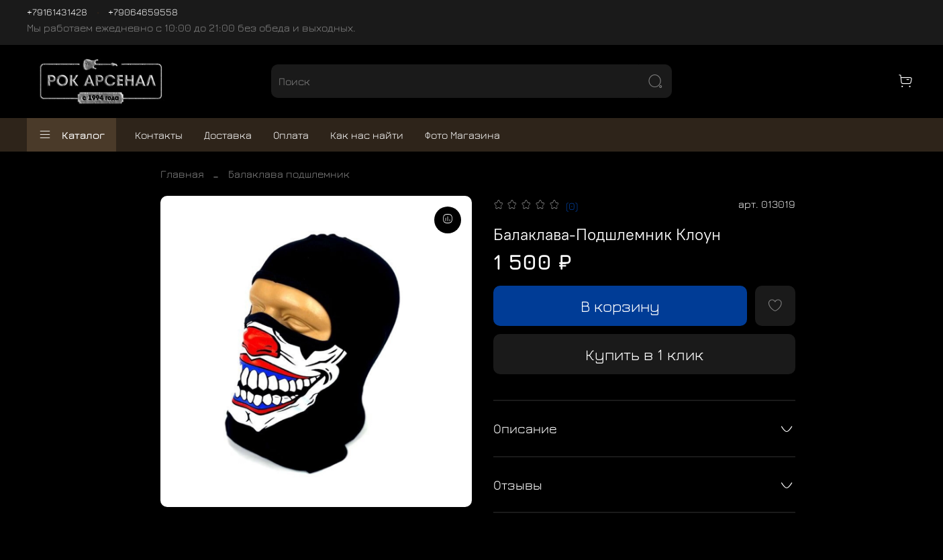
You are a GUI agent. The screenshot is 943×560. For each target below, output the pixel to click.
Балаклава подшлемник (289, 174)
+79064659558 (143, 12)
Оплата (291, 135)
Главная (182, 174)
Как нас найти (367, 135)
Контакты (159, 135)
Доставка (228, 135)
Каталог (71, 135)
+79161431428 (57, 12)
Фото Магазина (462, 135)
